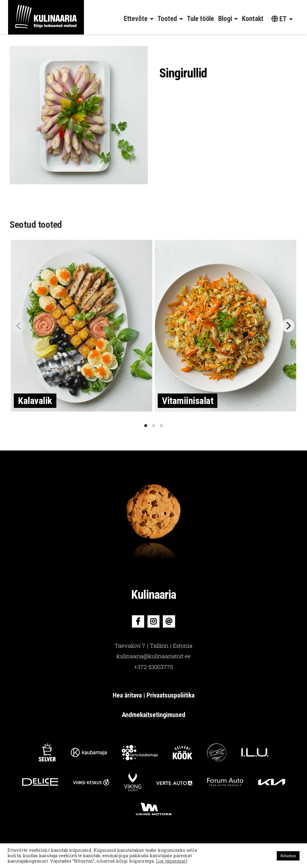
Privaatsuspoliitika (171, 695)
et (279, 19)
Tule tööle (200, 19)
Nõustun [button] (288, 856)
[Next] (288, 326)
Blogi (225, 19)
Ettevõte (136, 19)
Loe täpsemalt (172, 861)
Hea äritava (128, 695)
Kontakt (253, 19)
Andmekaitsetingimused (153, 715)
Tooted (167, 19)
